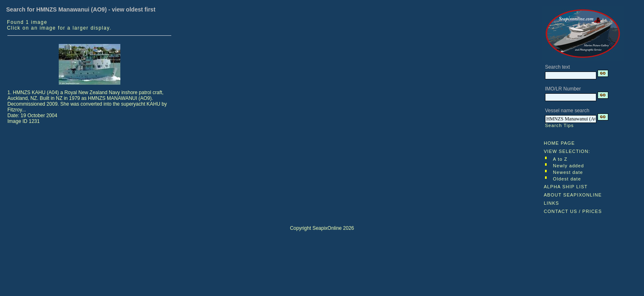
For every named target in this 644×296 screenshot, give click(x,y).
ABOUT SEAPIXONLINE (573, 195)
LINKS (551, 203)
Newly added (568, 166)
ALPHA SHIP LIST (566, 187)
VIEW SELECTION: (567, 151)
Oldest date (567, 179)
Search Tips (559, 125)
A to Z (560, 159)
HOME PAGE (559, 143)
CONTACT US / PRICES (573, 211)
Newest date (568, 172)
